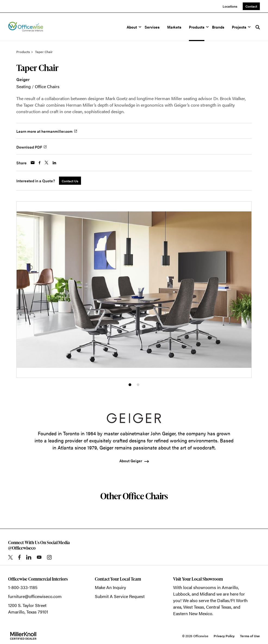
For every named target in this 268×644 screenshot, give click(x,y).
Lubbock (181, 594)
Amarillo (230, 587)
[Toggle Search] (258, 27)
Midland (208, 594)
